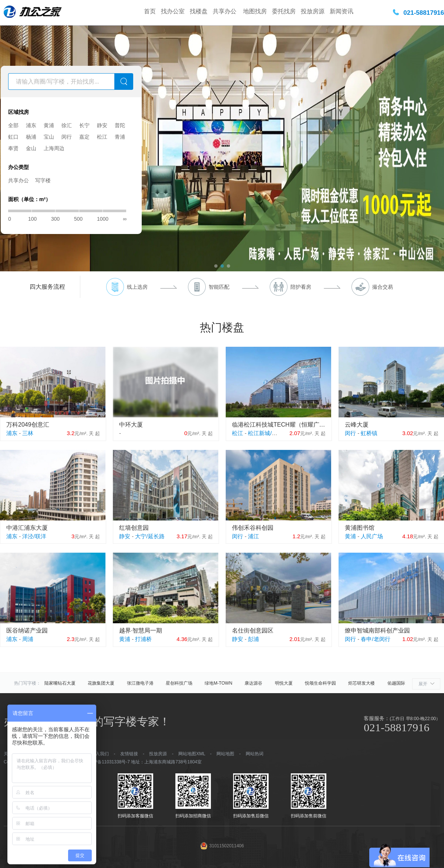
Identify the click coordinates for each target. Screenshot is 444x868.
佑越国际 (396, 683)
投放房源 (313, 11)
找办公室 (173, 11)
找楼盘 (199, 11)
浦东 (31, 125)
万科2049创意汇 (28, 425)
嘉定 (84, 137)
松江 (102, 137)
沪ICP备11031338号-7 (108, 762)
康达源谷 (253, 683)
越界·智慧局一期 (141, 630)
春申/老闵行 (375, 639)
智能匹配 (219, 287)
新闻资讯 (342, 11)
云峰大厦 (357, 425)
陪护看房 (301, 287)
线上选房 (137, 287)
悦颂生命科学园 (320, 683)
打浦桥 (143, 639)
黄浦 (49, 125)
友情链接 (129, 754)
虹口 (13, 137)
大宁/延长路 (150, 536)
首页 (150, 11)
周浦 (28, 639)
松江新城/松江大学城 (274, 433)
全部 (13, 125)
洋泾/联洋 (34, 536)
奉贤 (13, 148)
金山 (31, 148)
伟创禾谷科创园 (253, 528)
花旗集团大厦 (101, 683)
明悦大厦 (284, 683)
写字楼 (43, 180)
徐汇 (67, 125)
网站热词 (255, 754)
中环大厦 (131, 425)
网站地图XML (192, 754)
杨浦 (31, 137)
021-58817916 (424, 13)
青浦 (120, 137)
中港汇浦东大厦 (27, 528)
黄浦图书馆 (360, 528)
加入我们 (100, 754)
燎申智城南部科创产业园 (377, 630)
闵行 (67, 137)
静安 (102, 125)
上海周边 (54, 148)
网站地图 (225, 754)
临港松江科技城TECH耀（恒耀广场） (279, 425)
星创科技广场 (179, 683)
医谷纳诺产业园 (27, 630)
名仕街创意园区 (253, 630)
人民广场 (372, 536)
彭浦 (253, 639)
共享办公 (225, 11)
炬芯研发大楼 (361, 683)
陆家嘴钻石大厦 (60, 683)
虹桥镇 (369, 433)
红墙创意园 (134, 528)
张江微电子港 (140, 683)
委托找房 (284, 11)
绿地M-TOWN (218, 683)
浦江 (253, 536)
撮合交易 (383, 287)
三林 (28, 433)
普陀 (120, 125)
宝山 (49, 137)
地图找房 (255, 11)
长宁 (84, 125)
